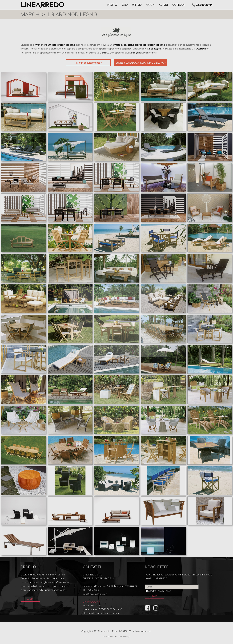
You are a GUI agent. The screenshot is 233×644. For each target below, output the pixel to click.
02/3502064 (107, 53)
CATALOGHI (179, 5)
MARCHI (150, 5)
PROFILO (112, 5)
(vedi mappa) (202, 49)
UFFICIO (137, 5)
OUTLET (164, 5)
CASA (125, 5)
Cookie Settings (123, 637)
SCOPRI (30, 599)
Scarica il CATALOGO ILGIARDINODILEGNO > (141, 63)
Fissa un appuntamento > (88, 63)
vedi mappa (131, 586)
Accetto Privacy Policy (159, 591)
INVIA (155, 596)
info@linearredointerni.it (144, 53)
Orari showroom (91, 602)
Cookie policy (109, 637)
